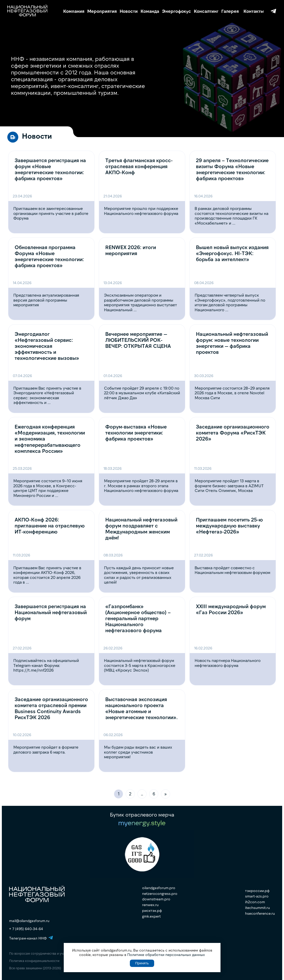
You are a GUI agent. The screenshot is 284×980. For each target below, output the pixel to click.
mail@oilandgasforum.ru (29, 921)
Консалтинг (206, 11)
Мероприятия (102, 11)
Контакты (254, 11)
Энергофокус (176, 11)
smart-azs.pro (257, 896)
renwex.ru (150, 905)
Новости (129, 11)
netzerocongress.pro (160, 894)
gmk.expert (151, 916)
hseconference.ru (260, 913)
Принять (142, 963)
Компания (74, 11)
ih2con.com (255, 902)
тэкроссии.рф (257, 891)
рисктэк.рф (152, 911)
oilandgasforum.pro (159, 888)
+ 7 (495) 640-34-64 (26, 929)
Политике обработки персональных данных (166, 955)
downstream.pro (156, 899)
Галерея (230, 11)
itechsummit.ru (257, 908)
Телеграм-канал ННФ (273, 11)
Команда (150, 11)
